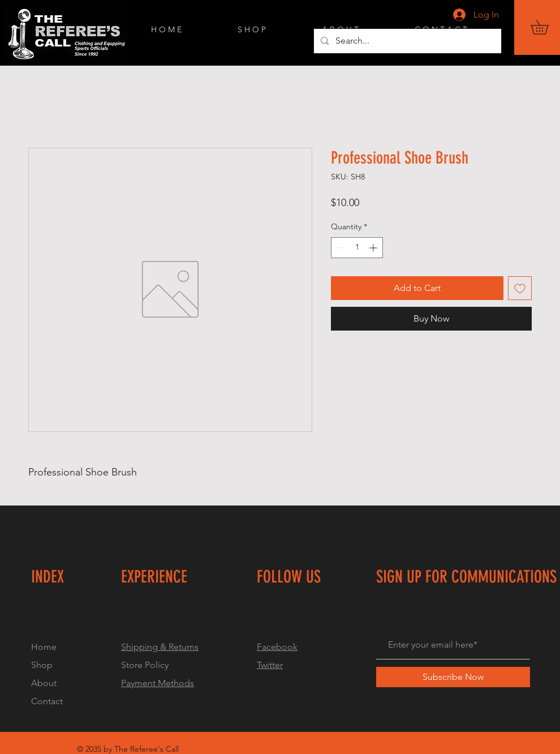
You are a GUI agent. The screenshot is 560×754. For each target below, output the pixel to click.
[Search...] (406, 41)
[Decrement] (340, 248)
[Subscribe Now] (453, 677)
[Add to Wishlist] (520, 288)
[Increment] (374, 248)
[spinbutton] (357, 248)
